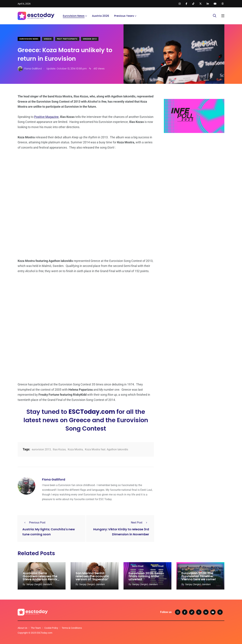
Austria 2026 (100, 16)
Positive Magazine (46, 117)
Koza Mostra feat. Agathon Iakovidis (106, 449)
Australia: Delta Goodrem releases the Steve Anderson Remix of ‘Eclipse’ (40, 578)
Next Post (140, 523)
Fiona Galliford (54, 479)
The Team (36, 628)
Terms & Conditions (72, 628)
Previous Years (124, 16)
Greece (48, 39)
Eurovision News (74, 16)
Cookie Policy (51, 628)
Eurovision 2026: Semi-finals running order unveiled (146, 576)
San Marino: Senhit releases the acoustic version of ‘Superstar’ (92, 576)
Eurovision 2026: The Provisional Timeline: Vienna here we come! (199, 576)
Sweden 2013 (90, 39)
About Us (22, 628)
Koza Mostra (75, 449)
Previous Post (34, 523)
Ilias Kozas (59, 449)
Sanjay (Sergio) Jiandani (39, 584)
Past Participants (67, 39)
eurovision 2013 (41, 449)
